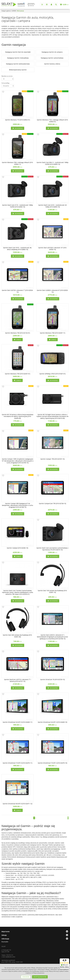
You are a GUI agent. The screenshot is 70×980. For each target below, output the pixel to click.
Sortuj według (5, 83)
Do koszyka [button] (18, 128)
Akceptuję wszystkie (40, 977)
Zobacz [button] (17, 340)
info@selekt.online (10, 957)
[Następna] (68, 818)
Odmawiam (26, 977)
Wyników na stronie (7, 76)
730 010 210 (10, 955)
